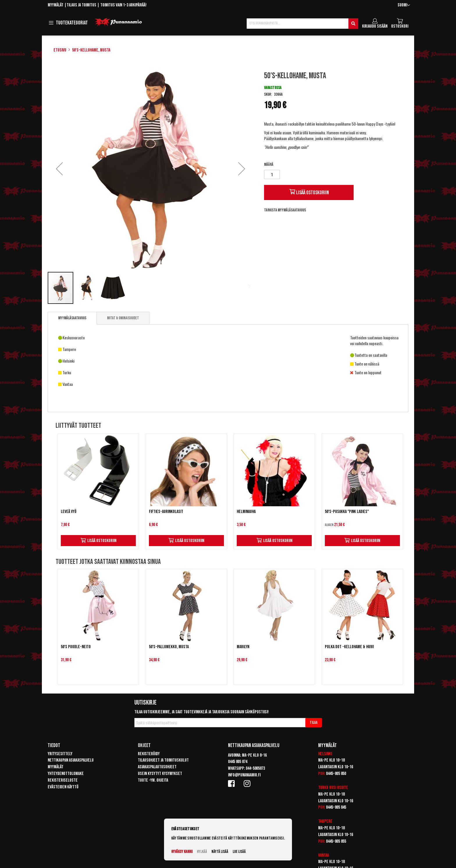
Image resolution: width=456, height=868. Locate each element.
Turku (323, 788)
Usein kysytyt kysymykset (160, 774)
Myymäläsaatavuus (72, 318)
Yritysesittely (60, 754)
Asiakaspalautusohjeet (157, 767)
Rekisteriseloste (63, 780)
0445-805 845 (336, 807)
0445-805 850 (336, 774)
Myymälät (56, 5)
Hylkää (202, 852)
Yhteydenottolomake (66, 774)
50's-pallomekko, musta (169, 647)
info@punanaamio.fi (244, 775)
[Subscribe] (314, 723)
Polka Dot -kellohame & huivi (349, 647)
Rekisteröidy (149, 754)
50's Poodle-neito (76, 647)
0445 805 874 (238, 762)
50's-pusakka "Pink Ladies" (347, 512)
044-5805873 (255, 768)
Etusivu (60, 50)
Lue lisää (239, 852)
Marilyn (243, 647)
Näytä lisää (220, 852)
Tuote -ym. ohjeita (153, 780)
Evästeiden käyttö (63, 787)
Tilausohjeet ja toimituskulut (163, 760)
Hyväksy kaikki (182, 852)
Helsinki (325, 754)
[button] (404, 5)
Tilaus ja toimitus (81, 5)
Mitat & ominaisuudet (123, 318)
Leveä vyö (69, 512)
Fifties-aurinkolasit (166, 512)
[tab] (72, 318)
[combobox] (302, 24)
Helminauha (246, 512)
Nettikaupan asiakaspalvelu (71, 760)
